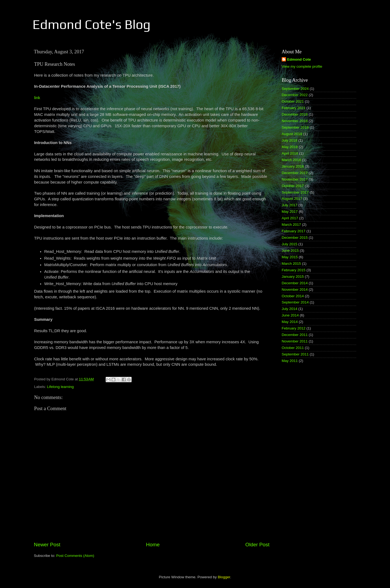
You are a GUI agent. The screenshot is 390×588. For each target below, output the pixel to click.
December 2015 (295, 238)
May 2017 (290, 212)
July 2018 (290, 140)
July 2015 (290, 244)
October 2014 (293, 296)
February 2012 (294, 328)
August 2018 (292, 134)
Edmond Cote (299, 59)
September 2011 (295, 354)
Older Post (257, 545)
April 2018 (290, 153)
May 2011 (290, 361)
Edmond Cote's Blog (92, 24)
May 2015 (290, 257)
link (37, 98)
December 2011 (295, 335)
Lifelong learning (60, 387)
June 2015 (290, 251)
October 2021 (293, 101)
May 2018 (290, 147)
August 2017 (292, 199)
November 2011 (295, 341)
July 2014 (290, 309)
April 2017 (290, 218)
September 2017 (295, 192)
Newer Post (47, 545)
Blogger (224, 577)
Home (153, 545)
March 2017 (291, 225)
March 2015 (291, 264)
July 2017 (290, 205)
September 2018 (295, 127)
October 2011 (293, 348)
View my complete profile (302, 66)
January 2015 (293, 277)
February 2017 (294, 231)
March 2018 (291, 160)
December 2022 (295, 95)
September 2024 (295, 89)
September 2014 (295, 302)
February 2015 (294, 270)
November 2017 (295, 179)
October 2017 (293, 186)
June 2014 (290, 315)
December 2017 (295, 173)
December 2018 (295, 114)
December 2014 (295, 283)
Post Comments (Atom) (75, 556)
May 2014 (290, 322)
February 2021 (294, 108)
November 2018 (295, 121)
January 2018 (293, 166)
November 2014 (295, 290)
